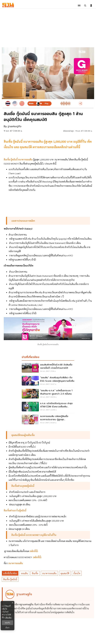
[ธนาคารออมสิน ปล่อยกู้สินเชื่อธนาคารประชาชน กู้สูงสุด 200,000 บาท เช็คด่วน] (48, 420)
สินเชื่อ (35, 573)
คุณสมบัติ (65, 573)
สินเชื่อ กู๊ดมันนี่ (10, 579)
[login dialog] (91, 5)
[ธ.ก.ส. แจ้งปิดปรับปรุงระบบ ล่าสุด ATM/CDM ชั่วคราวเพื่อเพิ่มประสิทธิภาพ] (48, 407)
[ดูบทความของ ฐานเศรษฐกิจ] (48, 603)
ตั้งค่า (8, 628)
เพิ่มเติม (8, 618)
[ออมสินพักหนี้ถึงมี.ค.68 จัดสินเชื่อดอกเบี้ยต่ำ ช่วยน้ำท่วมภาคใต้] (48, 368)
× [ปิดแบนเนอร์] (12, 603)
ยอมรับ (7, 623)
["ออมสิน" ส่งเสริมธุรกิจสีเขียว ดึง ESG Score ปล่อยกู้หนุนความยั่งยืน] (48, 381)
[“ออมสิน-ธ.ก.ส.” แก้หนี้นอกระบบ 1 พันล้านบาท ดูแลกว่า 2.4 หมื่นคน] (48, 394)
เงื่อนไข (77, 573)
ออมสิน (24, 573)
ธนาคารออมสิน (49, 573)
